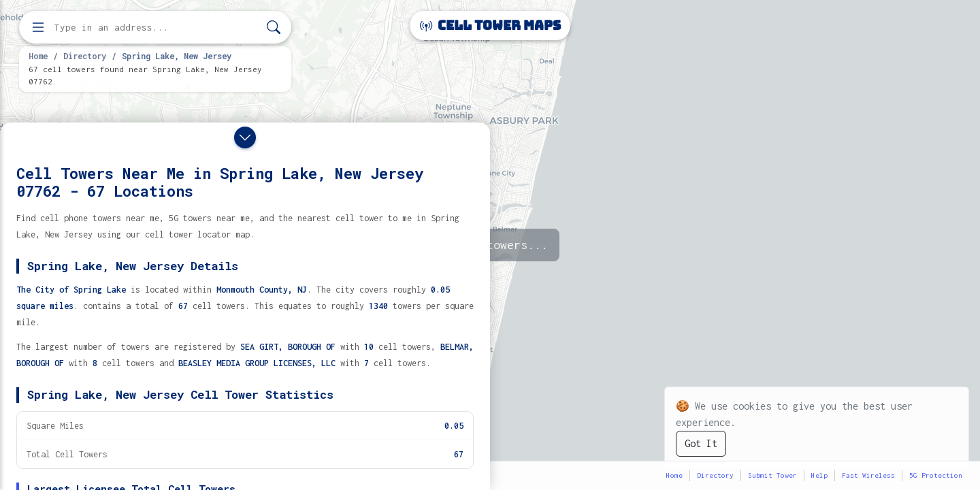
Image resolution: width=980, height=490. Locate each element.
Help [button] (819, 475)
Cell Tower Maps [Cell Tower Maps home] (490, 26)
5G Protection (936, 475)
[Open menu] (38, 27)
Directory (85, 56)
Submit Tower (772, 475)
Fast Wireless (868, 475)
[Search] (274, 28)
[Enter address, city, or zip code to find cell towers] (157, 28)
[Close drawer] (245, 137)
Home (38, 56)
